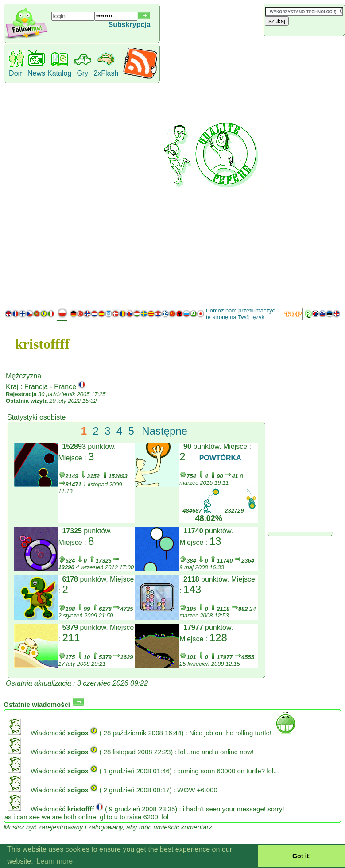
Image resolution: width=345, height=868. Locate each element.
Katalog (59, 73)
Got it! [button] (302, 856)
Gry (82, 73)
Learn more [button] (54, 861)
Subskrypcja (130, 25)
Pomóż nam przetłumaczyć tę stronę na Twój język (240, 314)
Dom (16, 73)
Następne (165, 431)
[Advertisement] (302, 170)
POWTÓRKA (220, 458)
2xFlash (106, 73)
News (36, 73)
